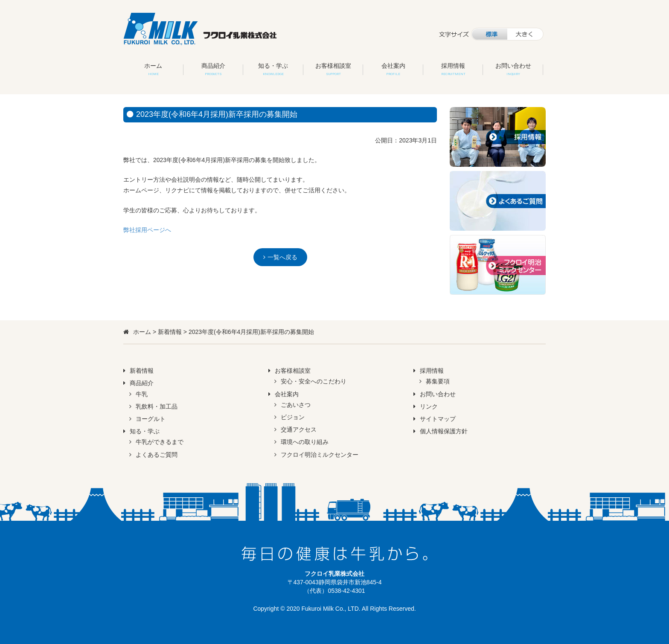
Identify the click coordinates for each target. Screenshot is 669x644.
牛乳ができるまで (160, 442)
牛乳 (142, 394)
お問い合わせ (513, 69)
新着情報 (170, 332)
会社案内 (393, 69)
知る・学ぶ (273, 69)
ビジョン (293, 417)
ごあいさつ (296, 405)
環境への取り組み (305, 442)
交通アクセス (299, 429)
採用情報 (453, 69)
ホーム (153, 69)
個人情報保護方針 (444, 431)
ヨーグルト (151, 419)
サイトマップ (438, 419)
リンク (429, 406)
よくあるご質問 (157, 455)
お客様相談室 (333, 69)
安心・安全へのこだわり (314, 381)
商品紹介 (213, 69)
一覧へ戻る (282, 257)
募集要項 (438, 381)
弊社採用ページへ (147, 230)
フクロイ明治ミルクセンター (320, 455)
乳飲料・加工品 (157, 406)
